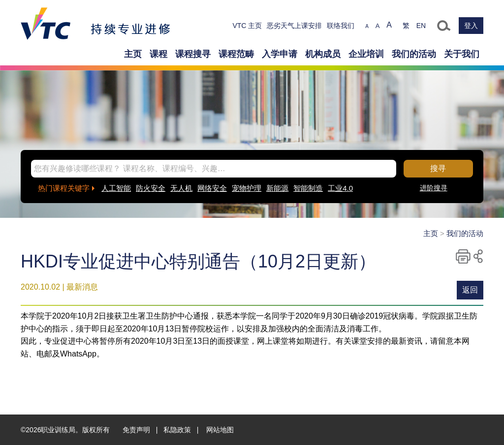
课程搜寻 (193, 54)
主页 (133, 54)
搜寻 (438, 168)
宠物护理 (247, 188)
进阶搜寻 (434, 188)
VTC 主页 (247, 26)
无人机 (181, 188)
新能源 (277, 188)
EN (421, 26)
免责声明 (136, 430)
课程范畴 (236, 54)
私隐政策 (177, 430)
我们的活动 (414, 54)
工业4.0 (340, 188)
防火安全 (151, 188)
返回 (470, 290)
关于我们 (462, 54)
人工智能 (116, 188)
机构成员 (323, 54)
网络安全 (212, 188)
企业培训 (366, 54)
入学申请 (280, 54)
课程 (158, 54)
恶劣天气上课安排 (294, 26)
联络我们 (341, 26)
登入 (471, 26)
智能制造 (308, 188)
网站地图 (220, 430)
